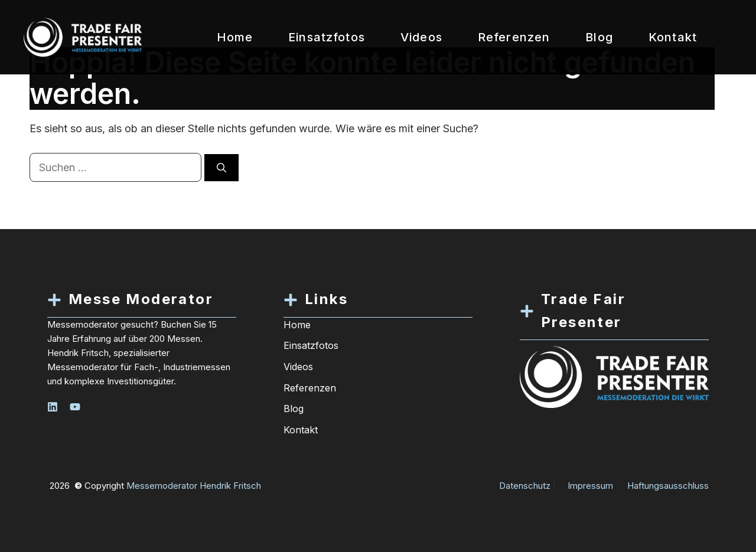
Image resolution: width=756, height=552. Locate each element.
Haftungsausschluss (668, 486)
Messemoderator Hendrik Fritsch (194, 486)
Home (235, 37)
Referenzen (514, 37)
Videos (421, 37)
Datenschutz (525, 486)
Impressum (590, 486)
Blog (599, 37)
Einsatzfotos (327, 37)
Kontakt (673, 37)
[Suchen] (221, 168)
